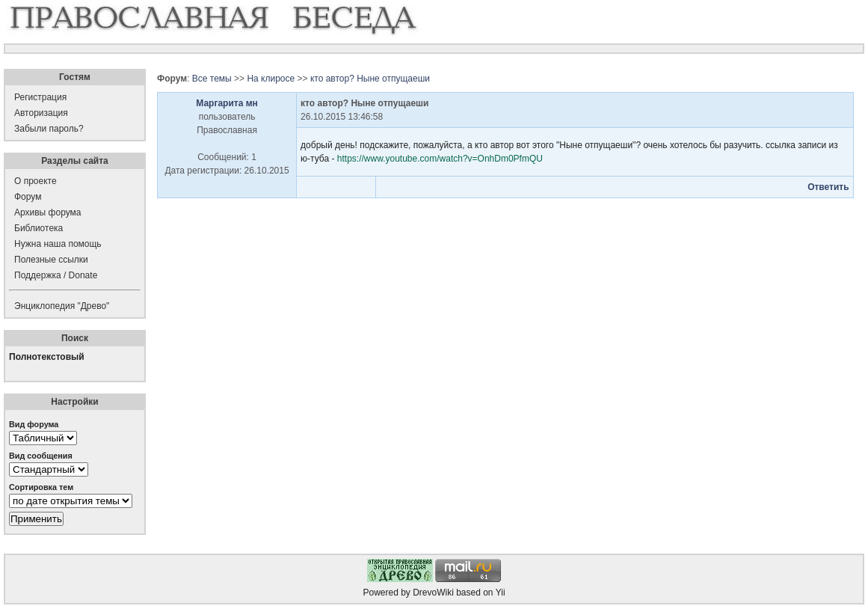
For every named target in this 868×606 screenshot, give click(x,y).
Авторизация (41, 113)
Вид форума (34, 424)
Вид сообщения (41, 456)
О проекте (36, 181)
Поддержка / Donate (56, 275)
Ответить (828, 187)
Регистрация (40, 97)
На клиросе (271, 79)
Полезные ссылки (51, 260)
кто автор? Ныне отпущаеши (370, 79)
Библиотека (39, 228)
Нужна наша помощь (58, 244)
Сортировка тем (41, 487)
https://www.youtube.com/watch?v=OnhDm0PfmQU (440, 159)
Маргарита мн (227, 103)
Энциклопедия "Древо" (62, 306)
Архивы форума (47, 212)
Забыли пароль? (49, 129)
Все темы (212, 79)
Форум (28, 197)
